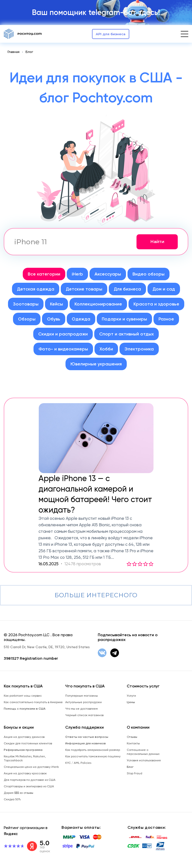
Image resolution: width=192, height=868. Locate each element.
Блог (29, 52)
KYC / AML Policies (78, 763)
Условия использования (144, 760)
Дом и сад (164, 289)
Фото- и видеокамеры (63, 349)
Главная (13, 52)
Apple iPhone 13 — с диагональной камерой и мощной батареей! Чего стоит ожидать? (95, 494)
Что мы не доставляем (81, 709)
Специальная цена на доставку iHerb (31, 767)
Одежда (81, 319)
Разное (166, 319)
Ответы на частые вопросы (87, 737)
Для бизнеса (127, 289)
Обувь (54, 319)
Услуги (131, 696)
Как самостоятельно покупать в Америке (33, 702)
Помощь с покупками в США (25, 709)
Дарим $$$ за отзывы (18, 793)
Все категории (44, 274)
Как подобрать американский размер (93, 750)
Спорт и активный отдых (126, 334)
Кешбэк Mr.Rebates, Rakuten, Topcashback (25, 758)
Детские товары (84, 289)
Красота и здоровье (156, 304)
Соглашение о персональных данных (143, 752)
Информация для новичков (85, 743)
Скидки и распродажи (63, 334)
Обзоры (27, 319)
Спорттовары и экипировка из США (29, 786)
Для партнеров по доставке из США (30, 780)
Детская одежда (36, 289)
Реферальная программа (23, 750)
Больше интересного (96, 595)
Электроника (139, 349)
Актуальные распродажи (83, 702)
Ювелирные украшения (96, 364)
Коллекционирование (98, 304)
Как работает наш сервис (23, 696)
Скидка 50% (12, 799)
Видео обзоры (148, 274)
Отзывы (132, 737)
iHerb (77, 274)
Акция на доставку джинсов (24, 737)
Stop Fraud (134, 773)
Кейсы (56, 304)
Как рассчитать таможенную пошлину (93, 756)
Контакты (133, 743)
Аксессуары (108, 274)
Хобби (106, 349)
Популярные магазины (81, 696)
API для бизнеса (111, 34)
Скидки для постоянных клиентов (28, 743)
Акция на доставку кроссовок (25, 773)
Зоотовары (26, 304)
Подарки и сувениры (124, 319)
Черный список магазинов (84, 715)
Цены (131, 702)
